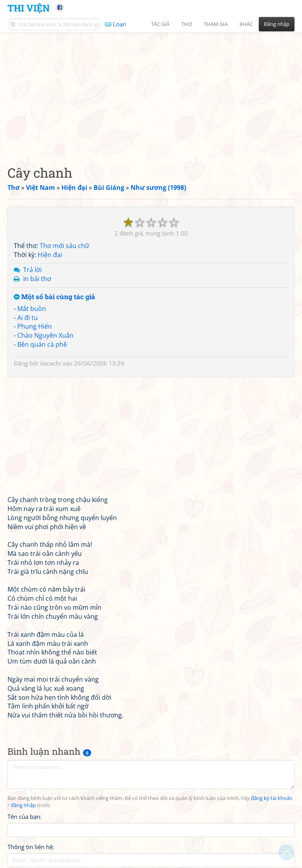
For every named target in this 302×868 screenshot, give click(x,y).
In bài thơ (37, 279)
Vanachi (50, 363)
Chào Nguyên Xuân (45, 335)
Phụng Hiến (35, 326)
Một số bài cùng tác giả (54, 297)
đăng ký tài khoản (272, 798)
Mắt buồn (32, 309)
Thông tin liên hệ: (31, 847)
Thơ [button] (187, 24)
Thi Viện (29, 8)
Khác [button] (246, 24)
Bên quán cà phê (42, 344)
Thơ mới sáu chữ (64, 246)
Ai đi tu (28, 318)
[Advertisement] (151, 92)
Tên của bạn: (25, 817)
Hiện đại (50, 255)
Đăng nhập (277, 24)
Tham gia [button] (216, 24)
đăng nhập (23, 805)
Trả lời (32, 270)
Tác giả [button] (160, 24)
